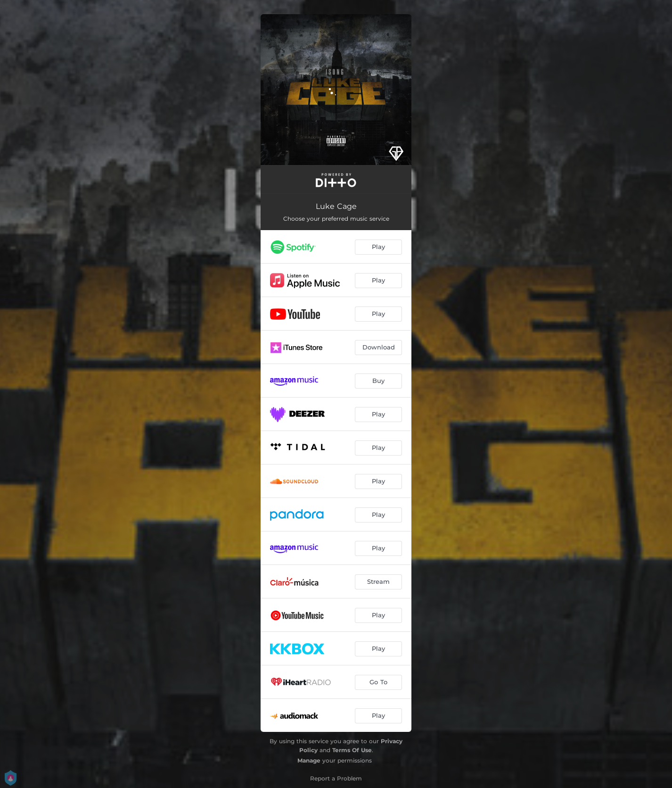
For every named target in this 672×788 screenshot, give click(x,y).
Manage (309, 760)
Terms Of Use (352, 750)
